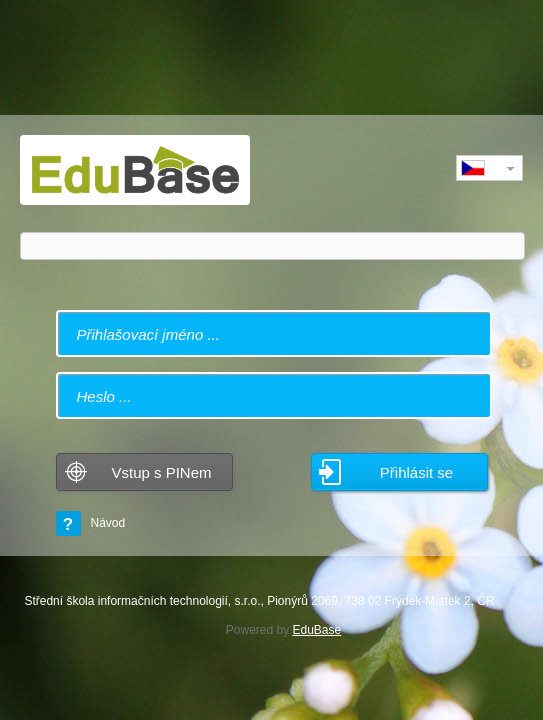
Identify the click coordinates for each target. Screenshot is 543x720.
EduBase (317, 630)
